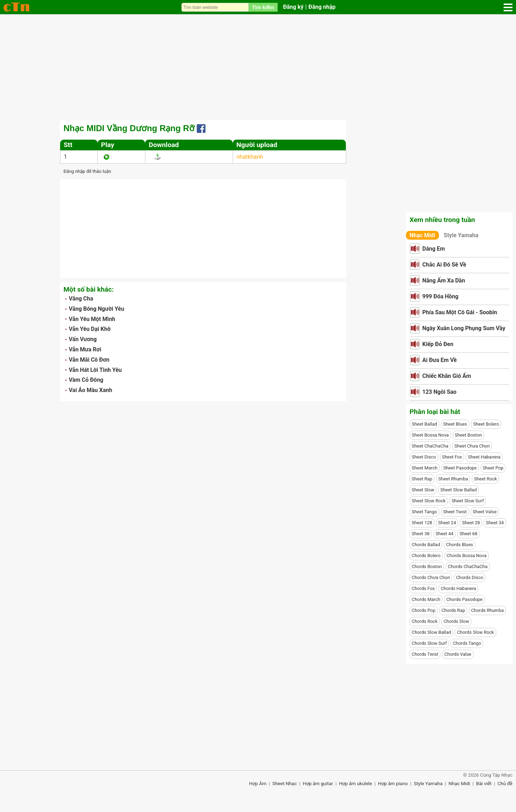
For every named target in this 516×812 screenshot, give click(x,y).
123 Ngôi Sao (439, 392)
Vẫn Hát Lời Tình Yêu (95, 370)
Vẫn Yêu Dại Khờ (90, 329)
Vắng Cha (81, 299)
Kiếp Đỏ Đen (438, 344)
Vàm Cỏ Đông (86, 380)
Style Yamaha (461, 235)
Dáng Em (434, 249)
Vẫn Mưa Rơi (85, 349)
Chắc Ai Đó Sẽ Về (444, 265)
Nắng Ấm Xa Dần (444, 281)
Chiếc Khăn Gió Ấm (447, 376)
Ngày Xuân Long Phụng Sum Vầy (464, 328)
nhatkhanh (250, 157)
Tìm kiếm (263, 7)
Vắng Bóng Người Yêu (97, 309)
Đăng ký (293, 7)
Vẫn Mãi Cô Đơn (89, 360)
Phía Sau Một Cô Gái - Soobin (460, 312)
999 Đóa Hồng (440, 296)
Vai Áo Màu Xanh (91, 390)
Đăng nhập (322, 7)
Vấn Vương (83, 339)
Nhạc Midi (422, 235)
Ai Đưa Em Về (439, 360)
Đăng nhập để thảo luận (88, 171)
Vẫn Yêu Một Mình (92, 319)
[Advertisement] (258, 67)
